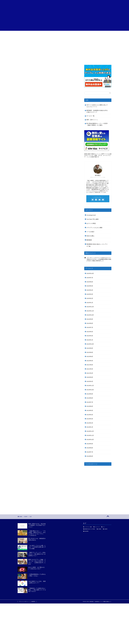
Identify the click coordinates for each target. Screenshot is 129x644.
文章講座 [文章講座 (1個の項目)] (100, 529)
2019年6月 (90, 406)
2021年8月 (90, 365)
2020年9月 (90, 377)
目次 (27, 34)
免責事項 (33, 601)
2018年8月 (90, 448)
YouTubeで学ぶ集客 (93, 219)
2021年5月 (90, 369)
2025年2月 (90, 298)
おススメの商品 (91, 223)
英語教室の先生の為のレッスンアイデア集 (97, 245)
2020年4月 (90, 381)
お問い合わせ (102, 34)
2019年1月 (90, 427)
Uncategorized (91, 215)
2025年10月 (90, 273)
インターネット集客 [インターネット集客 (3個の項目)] (88, 527)
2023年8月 (90, 352)
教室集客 (89, 240)
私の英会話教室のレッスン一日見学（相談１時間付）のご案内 (97, 124)
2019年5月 (90, 410)
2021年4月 (90, 373)
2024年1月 (90, 340)
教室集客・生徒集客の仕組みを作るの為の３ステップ (97, 111)
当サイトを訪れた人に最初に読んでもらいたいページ (97, 106)
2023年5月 (90, 361)
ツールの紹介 (90, 232)
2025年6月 (90, 282)
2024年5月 (90, 332)
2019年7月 (90, 402)
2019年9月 (90, 394)
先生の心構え (90, 236)
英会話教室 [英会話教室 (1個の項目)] (86, 531)
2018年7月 (90, 452)
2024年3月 (90, 336)
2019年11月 (90, 386)
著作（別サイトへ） (92, 120)
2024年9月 (90, 319)
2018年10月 (90, 439)
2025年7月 (90, 278)
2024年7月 (90, 327)
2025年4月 (90, 290)
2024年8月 (90, 323)
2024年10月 (90, 315)
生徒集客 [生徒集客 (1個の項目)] (106, 529)
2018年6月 (90, 456)
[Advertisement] (64, 19)
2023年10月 (90, 344)
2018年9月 (90, 444)
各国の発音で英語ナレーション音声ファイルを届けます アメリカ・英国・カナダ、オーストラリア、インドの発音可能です (98, 155)
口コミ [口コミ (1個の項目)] (104, 527)
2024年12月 (90, 307)
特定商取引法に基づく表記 (83, 34)
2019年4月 (90, 415)
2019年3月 (90, 419)
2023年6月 (90, 356)
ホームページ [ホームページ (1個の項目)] (97, 527)
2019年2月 (90, 423)
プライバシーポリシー (24, 601)
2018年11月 (90, 435)
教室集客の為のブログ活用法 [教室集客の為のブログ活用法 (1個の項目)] (90, 529)
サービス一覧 (46, 34)
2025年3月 (90, 294)
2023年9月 (90, 348)
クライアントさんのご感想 (64, 34)
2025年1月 (90, 303)
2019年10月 (90, 390)
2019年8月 (90, 398)
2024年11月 (90, 311)
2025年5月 (90, 286)
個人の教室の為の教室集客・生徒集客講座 (65, 3)
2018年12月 (90, 431)
